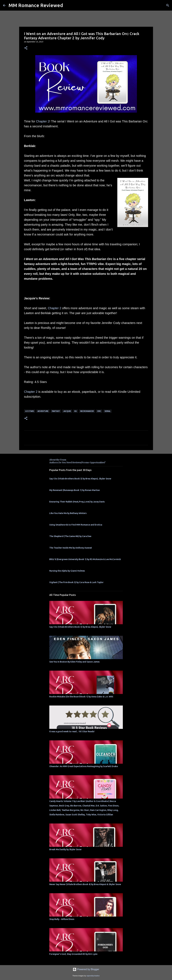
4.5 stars (30, 411)
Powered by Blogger (86, 969)
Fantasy (56, 411)
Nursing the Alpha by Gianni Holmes (67, 571)
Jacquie (67, 411)
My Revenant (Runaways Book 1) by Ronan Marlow (75, 490)
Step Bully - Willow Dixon (62, 919)
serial (108, 411)
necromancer (87, 411)
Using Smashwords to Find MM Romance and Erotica (76, 525)
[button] (26, 48)
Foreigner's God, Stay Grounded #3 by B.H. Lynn (73, 954)
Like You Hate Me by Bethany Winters (68, 513)
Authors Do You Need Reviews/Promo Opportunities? (77, 463)
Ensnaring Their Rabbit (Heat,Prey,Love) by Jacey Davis (77, 502)
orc (99, 411)
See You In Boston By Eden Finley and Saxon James (74, 662)
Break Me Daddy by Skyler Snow (65, 849)
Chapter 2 (43, 121)
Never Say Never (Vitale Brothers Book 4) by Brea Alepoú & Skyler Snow (85, 884)
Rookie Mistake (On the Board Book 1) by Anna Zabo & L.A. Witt (81, 697)
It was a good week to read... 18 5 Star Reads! (72, 731)
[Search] (168, 5)
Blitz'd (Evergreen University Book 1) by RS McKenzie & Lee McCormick (85, 559)
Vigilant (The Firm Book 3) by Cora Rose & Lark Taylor (76, 582)
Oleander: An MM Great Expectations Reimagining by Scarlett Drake (84, 766)
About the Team (58, 460)
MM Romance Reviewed (36, 5)
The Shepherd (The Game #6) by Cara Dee (70, 536)
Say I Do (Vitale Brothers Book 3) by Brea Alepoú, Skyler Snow (80, 479)
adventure (43, 411)
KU (76, 411)
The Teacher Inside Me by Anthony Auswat (71, 548)
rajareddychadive (93, 976)
